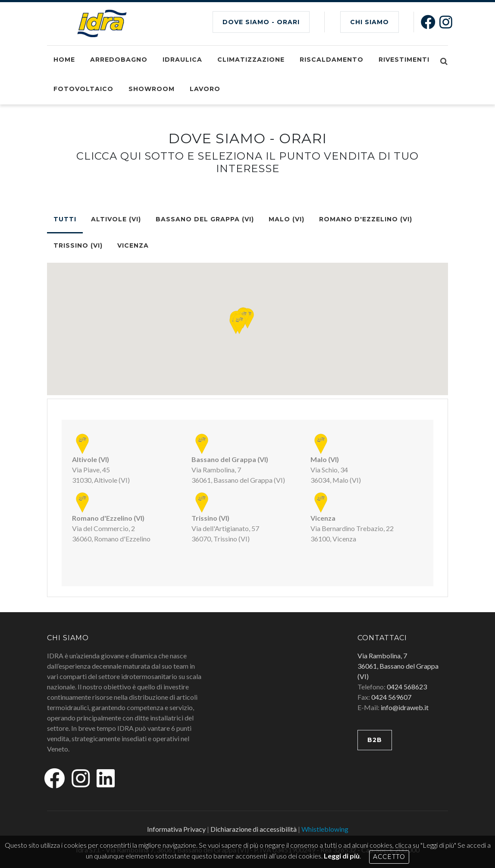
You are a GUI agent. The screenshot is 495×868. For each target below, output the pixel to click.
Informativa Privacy (176, 829)
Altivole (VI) (116, 219)
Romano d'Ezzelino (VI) (366, 219)
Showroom (152, 89)
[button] (239, 324)
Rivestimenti (404, 60)
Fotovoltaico (83, 89)
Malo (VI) (287, 219)
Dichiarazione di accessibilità (254, 829)
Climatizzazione (251, 60)
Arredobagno (119, 60)
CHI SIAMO (370, 22)
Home (64, 60)
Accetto (389, 857)
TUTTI (65, 219)
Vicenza (133, 245)
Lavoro (205, 89)
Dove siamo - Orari (261, 22)
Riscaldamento (332, 60)
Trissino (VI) (78, 245)
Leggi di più (342, 856)
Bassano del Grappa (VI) (205, 219)
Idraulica (182, 60)
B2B (375, 740)
